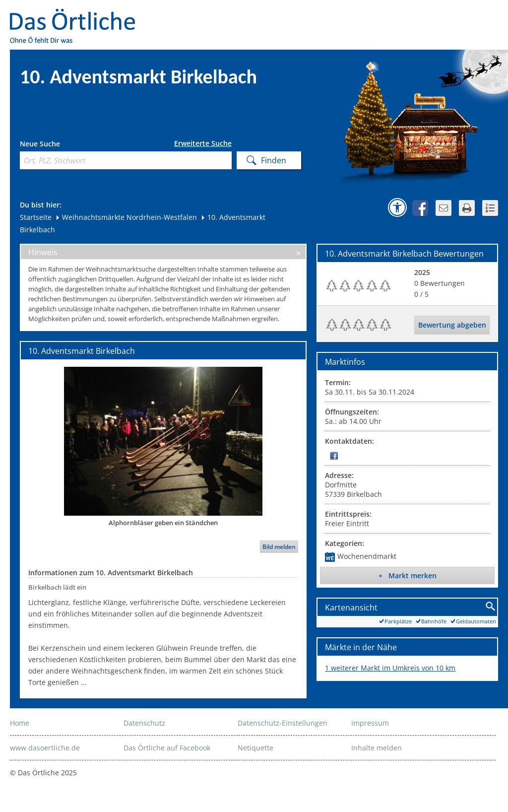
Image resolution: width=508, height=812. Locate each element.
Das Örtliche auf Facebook (167, 748)
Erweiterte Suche (203, 143)
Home (20, 723)
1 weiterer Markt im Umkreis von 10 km (390, 668)
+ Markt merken (408, 575)
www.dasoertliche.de (45, 748)
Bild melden (279, 547)
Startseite (36, 217)
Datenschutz (144, 723)
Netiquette (255, 748)
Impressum (370, 723)
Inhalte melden (377, 748)
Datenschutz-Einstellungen (283, 723)
